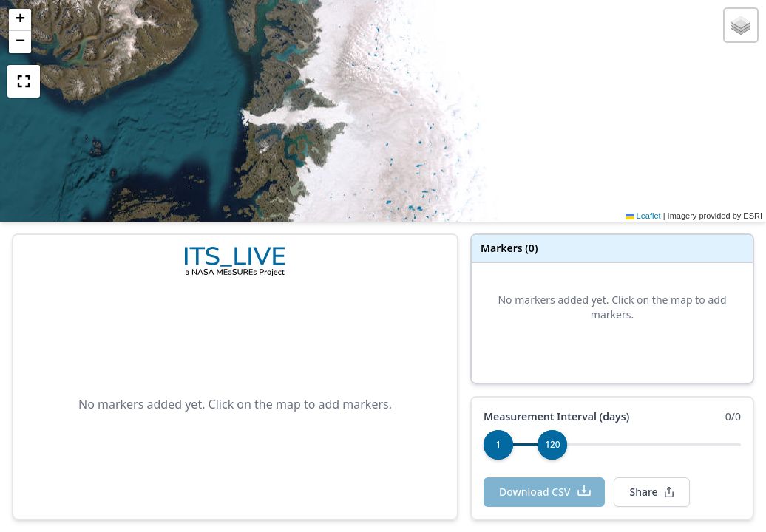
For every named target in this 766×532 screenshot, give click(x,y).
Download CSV (546, 491)
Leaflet (643, 216)
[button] (20, 20)
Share (652, 492)
